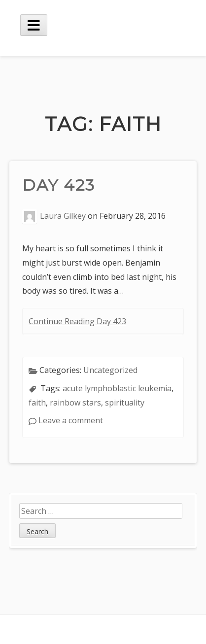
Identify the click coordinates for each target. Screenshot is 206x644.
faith (37, 403)
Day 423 (59, 185)
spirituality (125, 403)
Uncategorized (110, 370)
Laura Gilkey (63, 216)
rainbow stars (75, 403)
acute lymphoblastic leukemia (117, 388)
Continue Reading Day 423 (77, 321)
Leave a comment (71, 420)
